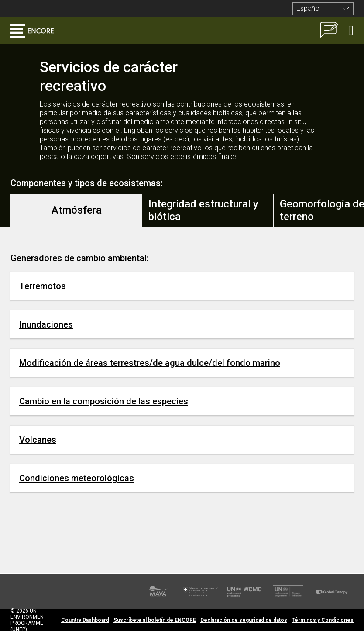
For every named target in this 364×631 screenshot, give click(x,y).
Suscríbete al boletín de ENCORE (155, 620)
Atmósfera (77, 210)
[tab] (77, 210)
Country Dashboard (85, 620)
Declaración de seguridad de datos (244, 620)
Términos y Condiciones (323, 620)
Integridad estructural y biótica (203, 210)
